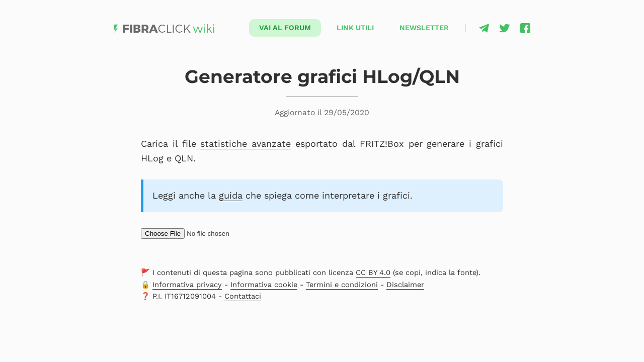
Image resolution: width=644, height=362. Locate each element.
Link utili (355, 28)
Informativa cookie (264, 285)
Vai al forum (285, 28)
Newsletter (424, 28)
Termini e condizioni (342, 285)
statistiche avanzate (246, 144)
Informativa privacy (187, 285)
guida (231, 195)
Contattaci (243, 296)
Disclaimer (405, 285)
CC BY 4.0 (373, 273)
